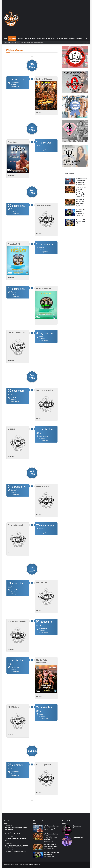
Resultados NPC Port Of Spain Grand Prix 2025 (80, 202)
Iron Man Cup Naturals (17, 621)
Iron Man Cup (41, 583)
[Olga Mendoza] (67, 830)
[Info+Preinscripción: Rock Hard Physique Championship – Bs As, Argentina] (70, 190)
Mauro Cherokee (78, 837)
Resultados (32, 38)
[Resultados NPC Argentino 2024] (70, 222)
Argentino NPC (14, 244)
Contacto (79, 38)
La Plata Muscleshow (16, 333)
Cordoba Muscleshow (45, 390)
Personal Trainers (62, 38)
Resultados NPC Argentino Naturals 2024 (80, 212)
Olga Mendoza (77, 826)
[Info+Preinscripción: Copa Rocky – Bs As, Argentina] (70, 181)
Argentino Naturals (44, 288)
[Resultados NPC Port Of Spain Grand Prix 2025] (70, 202)
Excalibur (12, 429)
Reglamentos (41, 38)
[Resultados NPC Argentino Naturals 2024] (70, 212)
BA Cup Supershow (44, 765)
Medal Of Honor (42, 486)
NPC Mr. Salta (13, 707)
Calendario (12, 38)
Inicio (6, 38)
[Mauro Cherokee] (67, 841)
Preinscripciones (22, 38)
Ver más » (39, 112)
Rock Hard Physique (44, 79)
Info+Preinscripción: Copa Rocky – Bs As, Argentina (82, 181)
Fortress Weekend (15, 525)
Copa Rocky (13, 142)
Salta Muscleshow (43, 205)
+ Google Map (15, 87)
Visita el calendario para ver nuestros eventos (32, 43)
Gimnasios (72, 38)
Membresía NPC (50, 38)
